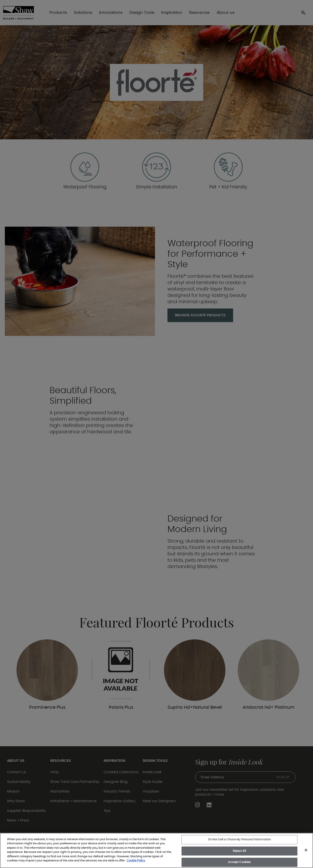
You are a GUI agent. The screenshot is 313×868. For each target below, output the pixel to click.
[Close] (306, 850)
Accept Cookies (239, 862)
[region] (156, 850)
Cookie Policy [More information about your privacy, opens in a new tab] (136, 861)
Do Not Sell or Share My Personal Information (240, 840)
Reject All (239, 851)
